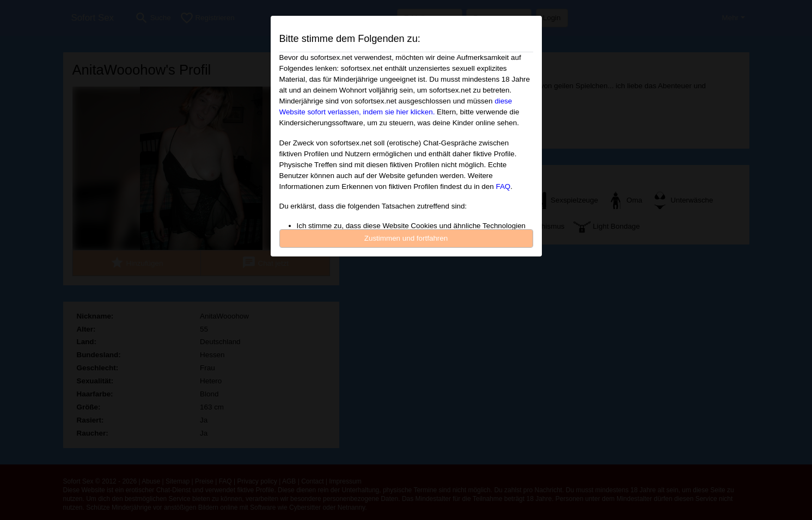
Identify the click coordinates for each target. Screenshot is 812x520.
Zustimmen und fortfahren (406, 238)
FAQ (503, 186)
